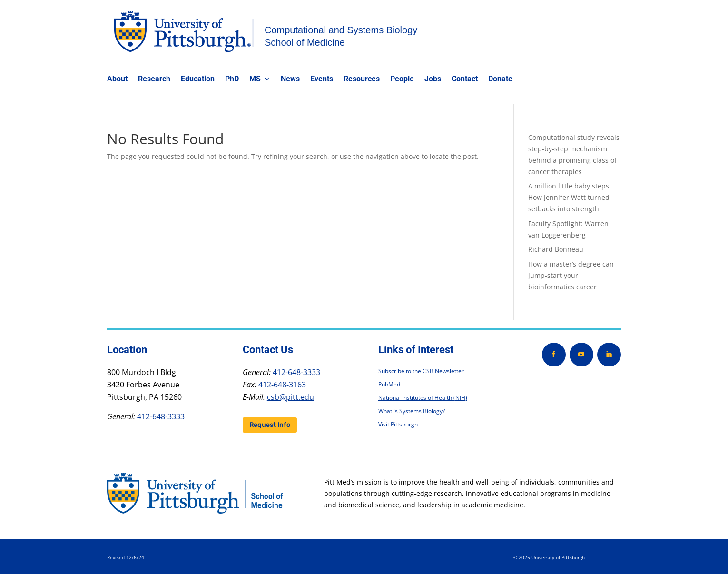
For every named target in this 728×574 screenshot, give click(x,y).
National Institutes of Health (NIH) (423, 398)
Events (322, 79)
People (402, 79)
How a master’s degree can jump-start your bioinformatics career (571, 275)
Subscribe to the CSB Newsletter (421, 371)
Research (154, 79)
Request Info (270, 425)
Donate (500, 79)
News (290, 79)
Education (198, 79)
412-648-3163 (282, 385)
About (117, 79)
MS (255, 79)
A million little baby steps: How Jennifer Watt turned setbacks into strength (570, 197)
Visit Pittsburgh (398, 424)
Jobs (433, 79)
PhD (232, 79)
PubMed (389, 384)
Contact (465, 79)
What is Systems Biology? (412, 411)
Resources (362, 79)
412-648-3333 (161, 416)
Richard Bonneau (556, 249)
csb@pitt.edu (290, 397)
